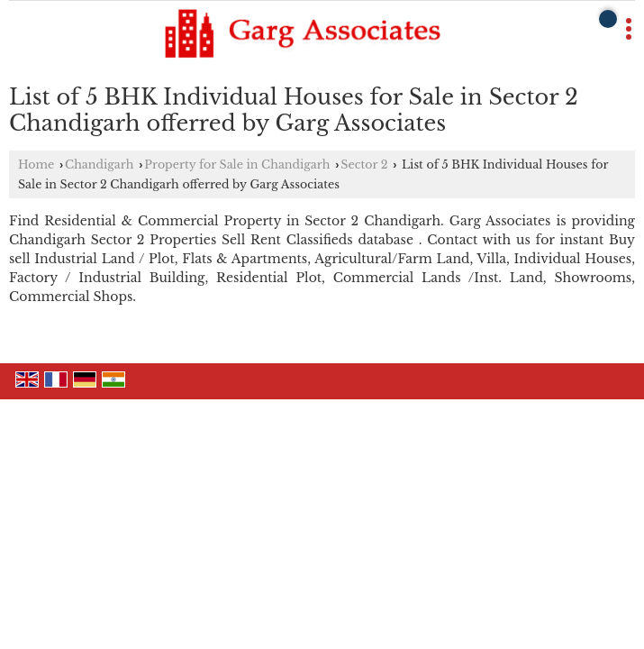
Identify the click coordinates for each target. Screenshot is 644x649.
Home (36, 165)
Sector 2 (364, 165)
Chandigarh (99, 165)
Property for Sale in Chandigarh (237, 165)
